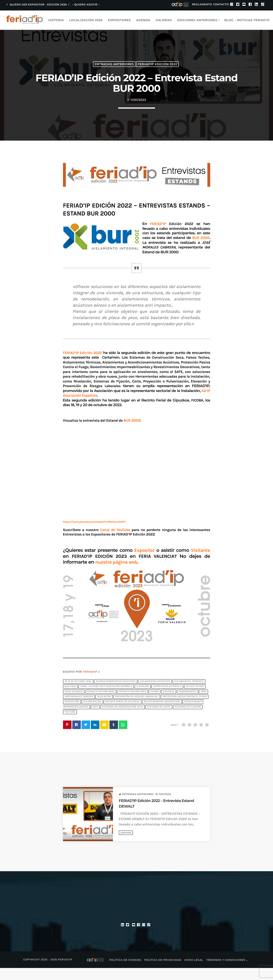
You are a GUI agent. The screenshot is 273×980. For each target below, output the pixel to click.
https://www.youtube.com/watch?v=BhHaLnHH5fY (94, 534)
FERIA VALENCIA (74, 703)
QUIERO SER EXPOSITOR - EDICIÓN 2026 (36, 5)
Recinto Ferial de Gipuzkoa (122, 714)
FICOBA (155, 703)
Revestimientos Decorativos (162, 714)
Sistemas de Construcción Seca (123, 719)
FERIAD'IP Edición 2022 (157, 69)
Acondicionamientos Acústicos (116, 693)
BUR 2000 (70, 698)
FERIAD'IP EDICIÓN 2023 (132, 703)
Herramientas (188, 703)
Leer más (127, 845)
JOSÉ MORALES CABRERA (79, 709)
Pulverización (92, 714)
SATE (95, 719)
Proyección (72, 714)
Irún (203, 703)
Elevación (143, 698)
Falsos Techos (195, 698)
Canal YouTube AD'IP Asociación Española (106, 698)
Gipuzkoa (169, 703)
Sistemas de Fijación (188, 719)
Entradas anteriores (114, 69)
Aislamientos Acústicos (155, 693)
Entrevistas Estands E (167, 698)
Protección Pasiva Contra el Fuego (185, 709)
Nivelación (104, 709)
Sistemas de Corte (159, 719)
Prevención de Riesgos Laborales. (137, 709)
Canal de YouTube (115, 542)
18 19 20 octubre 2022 (78, 693)
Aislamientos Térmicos (189, 693)
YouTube (70, 724)
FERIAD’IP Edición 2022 (83, 365)
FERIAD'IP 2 (91, 684)
